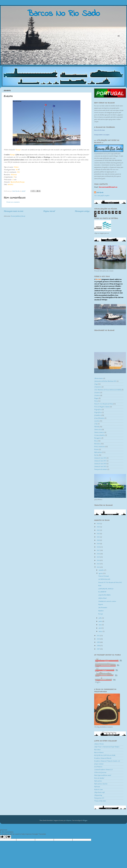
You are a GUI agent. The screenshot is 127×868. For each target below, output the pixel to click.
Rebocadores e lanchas (101, 784)
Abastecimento (99, 378)
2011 (98, 636)
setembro (101, 570)
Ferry (96, 401)
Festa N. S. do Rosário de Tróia (103, 404)
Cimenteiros (98, 387)
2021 (98, 537)
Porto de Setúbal (99, 778)
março (101, 631)
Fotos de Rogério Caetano (102, 407)
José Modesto (98, 767)
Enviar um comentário (13, 202)
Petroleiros (97, 444)
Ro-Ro (96, 455)
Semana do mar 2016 (100, 458)
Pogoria (100, 604)
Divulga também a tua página (102, 135)
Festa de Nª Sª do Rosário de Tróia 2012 (110, 583)
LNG (96, 424)
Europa (100, 614)
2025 (98, 524)
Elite (100, 586)
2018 (98, 547)
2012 (98, 567)
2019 (98, 544)
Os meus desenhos (99, 435)
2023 (98, 530)
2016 (98, 554)
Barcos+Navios (99, 753)
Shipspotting (98, 795)
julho (100, 618)
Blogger (85, 820)
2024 (98, 527)
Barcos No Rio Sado (99, 130)
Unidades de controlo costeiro (107, 601)
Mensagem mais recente (13, 211)
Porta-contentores (99, 447)
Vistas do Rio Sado (100, 801)
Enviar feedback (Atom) (18, 216)
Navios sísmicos (99, 432)
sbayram (68, 820)
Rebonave (97, 787)
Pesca (96, 441)
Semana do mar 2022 (100, 467)
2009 (98, 642)
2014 (98, 560)
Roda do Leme (98, 790)
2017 (98, 550)
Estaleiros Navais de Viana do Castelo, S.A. (107, 761)
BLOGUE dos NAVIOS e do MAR (105, 755)
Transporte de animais (101, 469)
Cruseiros (97, 393)
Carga (96, 384)
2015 (98, 557)
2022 (98, 534)
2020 (98, 540)
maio (100, 625)
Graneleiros (98, 415)
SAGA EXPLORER (104, 595)
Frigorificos (98, 410)
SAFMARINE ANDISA (106, 589)
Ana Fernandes (103, 608)
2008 (98, 646)
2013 (98, 564)
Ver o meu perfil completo (102, 196)
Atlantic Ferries (99, 744)
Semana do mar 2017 (100, 461)
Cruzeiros (97, 395)
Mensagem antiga (82, 211)
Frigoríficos (98, 412)
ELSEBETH (102, 592)
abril (100, 628)
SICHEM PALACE (104, 579)
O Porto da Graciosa (100, 772)
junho (100, 621)
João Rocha (100, 193)
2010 (98, 639)
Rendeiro (101, 611)
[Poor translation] (8, 837)
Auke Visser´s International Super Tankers (107, 747)
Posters (96, 450)
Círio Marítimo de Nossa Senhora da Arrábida (108, 390)
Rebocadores (98, 452)
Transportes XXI (99, 798)
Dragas (96, 398)
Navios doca (98, 430)
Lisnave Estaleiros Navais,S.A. (103, 770)
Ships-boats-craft (99, 792)
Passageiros (98, 438)
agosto (101, 573)
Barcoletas (97, 750)
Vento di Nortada (103, 576)
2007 (98, 649)
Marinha (97, 427)
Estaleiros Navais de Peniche (103, 758)
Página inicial (49, 211)
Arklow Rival (102, 598)
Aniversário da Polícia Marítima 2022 (105, 381)
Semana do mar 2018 (100, 464)
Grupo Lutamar (99, 764)
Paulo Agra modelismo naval (102, 775)
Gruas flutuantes (99, 418)
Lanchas (97, 421)
